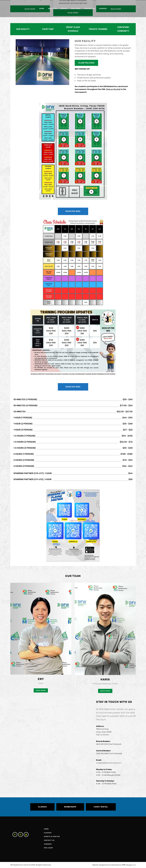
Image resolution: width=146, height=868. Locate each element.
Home (46, 829)
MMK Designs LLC (129, 865)
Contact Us (49, 840)
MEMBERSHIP (70, 807)
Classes (48, 833)
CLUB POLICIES (86, 63)
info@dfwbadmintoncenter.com (109, 763)
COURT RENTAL (101, 807)
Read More (41, 690)
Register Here (73, 211)
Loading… (47, 745)
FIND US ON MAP (103, 735)
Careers (48, 844)
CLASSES (42, 807)
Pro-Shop (48, 848)
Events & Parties (52, 837)
